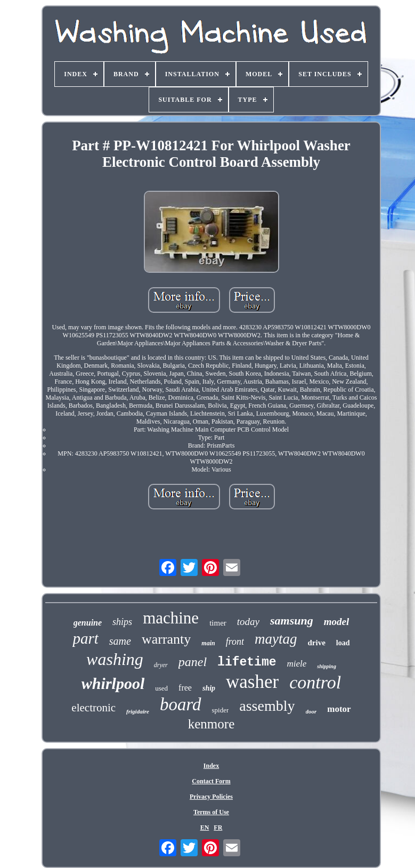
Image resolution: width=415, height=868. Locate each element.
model (337, 622)
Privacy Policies (211, 797)
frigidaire (138, 711)
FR (218, 828)
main (208, 643)
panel (193, 662)
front (235, 642)
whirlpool (113, 683)
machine (171, 618)
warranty (166, 639)
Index (211, 766)
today (248, 622)
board (181, 704)
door (311, 711)
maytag (276, 639)
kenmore (211, 724)
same (120, 641)
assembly (267, 706)
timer (218, 623)
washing (115, 659)
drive (317, 643)
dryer (161, 665)
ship (209, 688)
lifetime (247, 662)
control (315, 682)
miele (297, 664)
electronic (93, 708)
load (343, 643)
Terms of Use (211, 812)
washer (252, 682)
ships (122, 622)
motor (339, 709)
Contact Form (211, 781)
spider (221, 710)
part (85, 638)
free (185, 688)
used (161, 688)
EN (205, 828)
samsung (292, 620)
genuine (88, 623)
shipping (327, 666)
